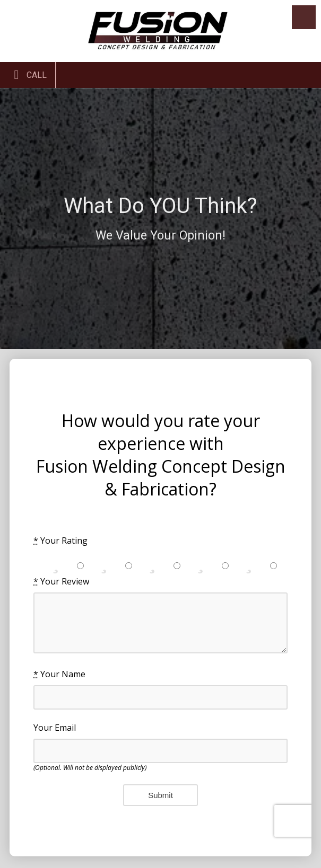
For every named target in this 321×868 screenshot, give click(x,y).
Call (28, 75)
